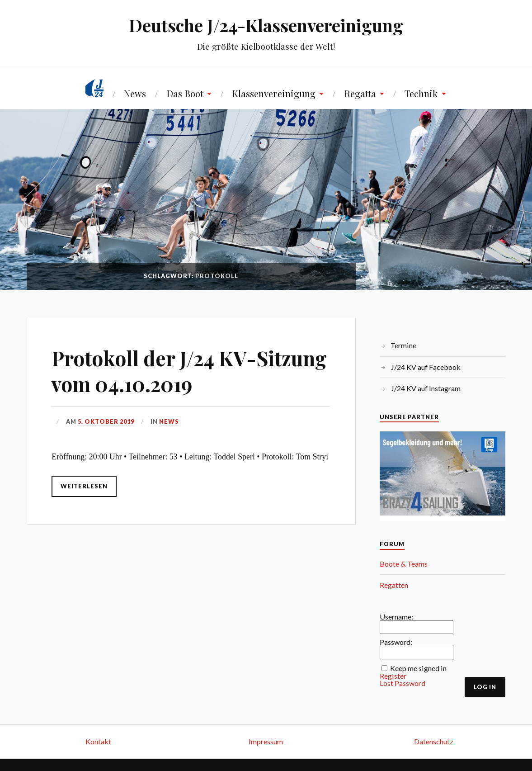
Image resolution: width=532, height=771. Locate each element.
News (135, 93)
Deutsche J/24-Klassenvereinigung (266, 25)
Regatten (394, 585)
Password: (396, 642)
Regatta (360, 93)
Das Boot (185, 93)
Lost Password (403, 683)
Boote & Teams (404, 564)
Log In (485, 687)
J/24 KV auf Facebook (426, 367)
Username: (396, 617)
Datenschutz (434, 741)
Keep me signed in (418, 668)
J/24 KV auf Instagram (426, 388)
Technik (421, 93)
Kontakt (98, 741)
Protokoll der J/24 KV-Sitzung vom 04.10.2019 (189, 371)
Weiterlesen (84, 486)
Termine (403, 345)
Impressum (266, 741)
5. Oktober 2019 (106, 421)
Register (393, 676)
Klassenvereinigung (274, 93)
